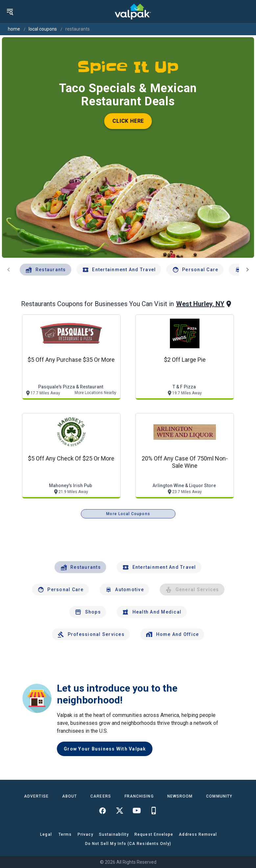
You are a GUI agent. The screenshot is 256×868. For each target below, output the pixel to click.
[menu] (10, 12)
